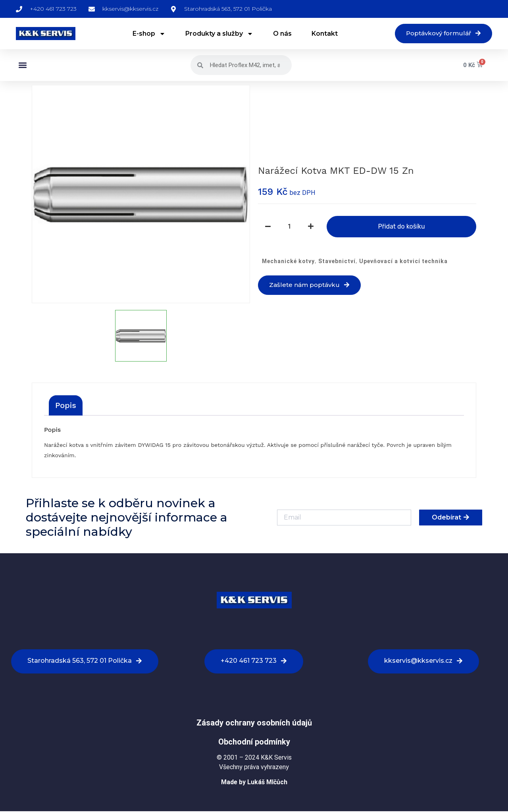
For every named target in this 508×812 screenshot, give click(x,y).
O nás (279, 34)
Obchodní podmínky (254, 743)
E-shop (146, 34)
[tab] (66, 406)
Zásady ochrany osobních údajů (254, 723)
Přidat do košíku (401, 227)
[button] (22, 66)
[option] (141, 195)
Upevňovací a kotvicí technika (403, 262)
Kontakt (321, 34)
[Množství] (289, 227)
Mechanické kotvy (288, 262)
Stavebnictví (337, 262)
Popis (66, 406)
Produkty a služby (216, 34)
